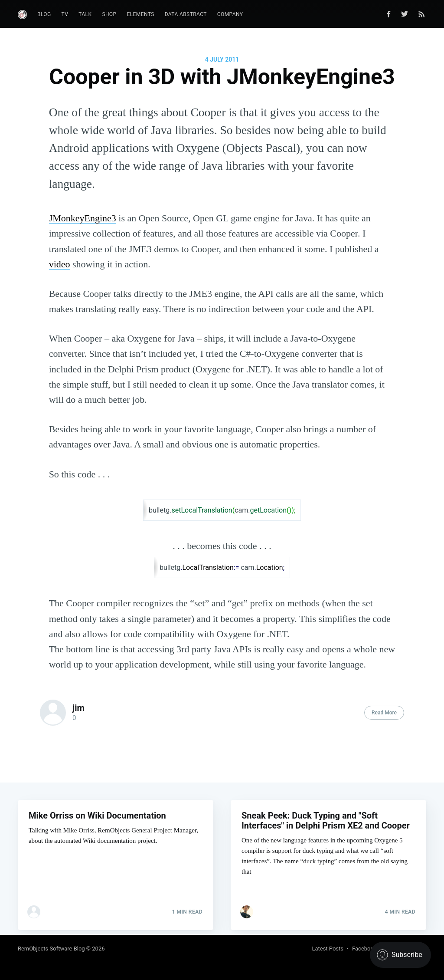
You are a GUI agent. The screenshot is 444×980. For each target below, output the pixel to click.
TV (65, 14)
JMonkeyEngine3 (83, 218)
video (60, 264)
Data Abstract (186, 14)
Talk (85, 14)
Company (230, 14)
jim (78, 708)
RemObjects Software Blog (51, 949)
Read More (384, 713)
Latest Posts (328, 949)
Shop (109, 14)
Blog (44, 14)
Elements (141, 14)
